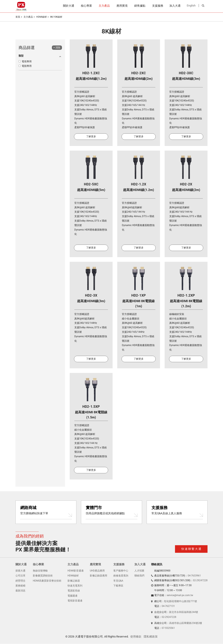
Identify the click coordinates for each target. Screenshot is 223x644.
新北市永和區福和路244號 (184, 612)
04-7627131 (168, 606)
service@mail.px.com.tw (180, 595)
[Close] (57, 48)
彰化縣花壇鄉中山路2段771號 (181, 601)
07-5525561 (168, 628)
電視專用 (27, 61)
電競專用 (27, 66)
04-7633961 (194, 576)
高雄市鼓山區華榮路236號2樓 (186, 623)
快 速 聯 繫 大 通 (191, 549)
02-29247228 (200, 581)
